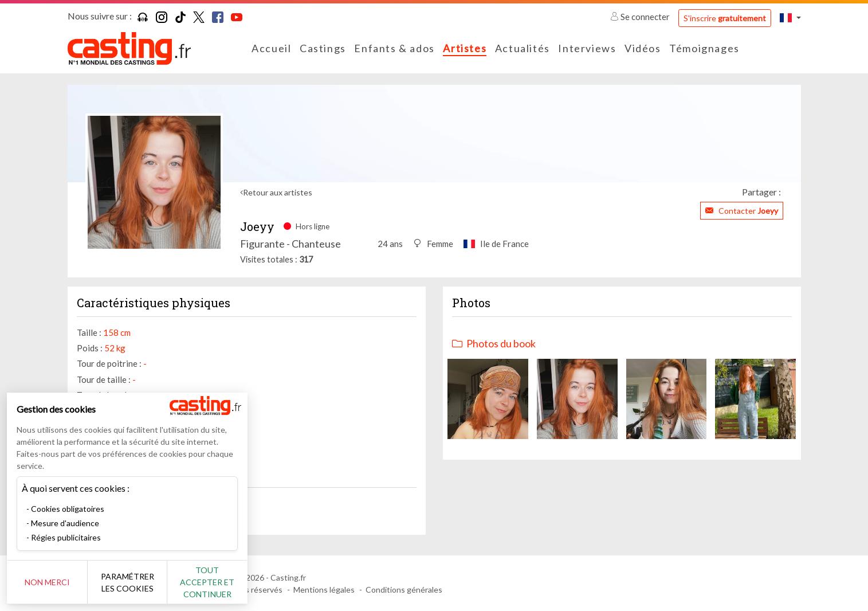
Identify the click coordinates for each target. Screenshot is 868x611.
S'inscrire (725, 18)
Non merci (47, 582)
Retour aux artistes (278, 192)
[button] (790, 17)
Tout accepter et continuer (207, 582)
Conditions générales (404, 590)
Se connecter (641, 17)
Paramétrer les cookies (127, 582)
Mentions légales (324, 590)
